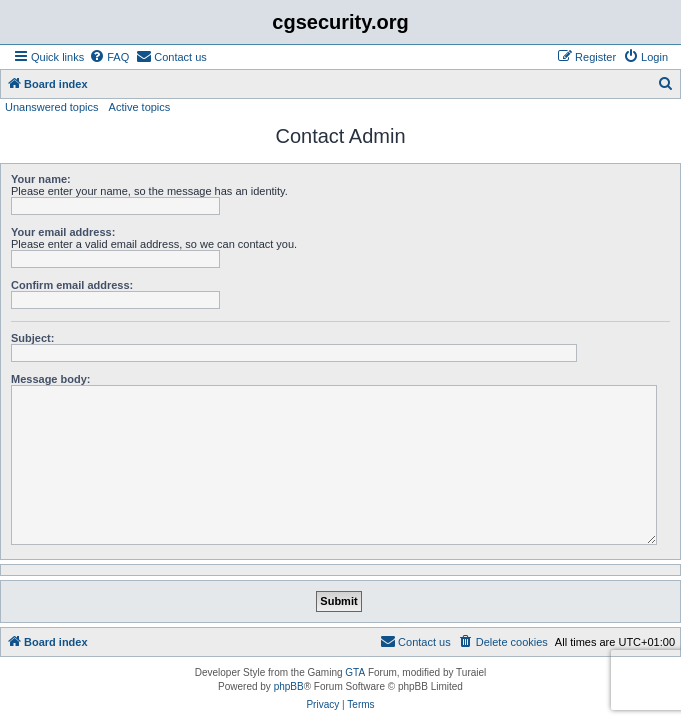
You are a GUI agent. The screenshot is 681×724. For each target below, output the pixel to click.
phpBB (289, 686)
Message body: (50, 379)
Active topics (140, 107)
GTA (355, 672)
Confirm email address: (72, 285)
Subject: (32, 338)
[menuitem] (109, 57)
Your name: (41, 179)
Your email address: (63, 232)
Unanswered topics (52, 107)
